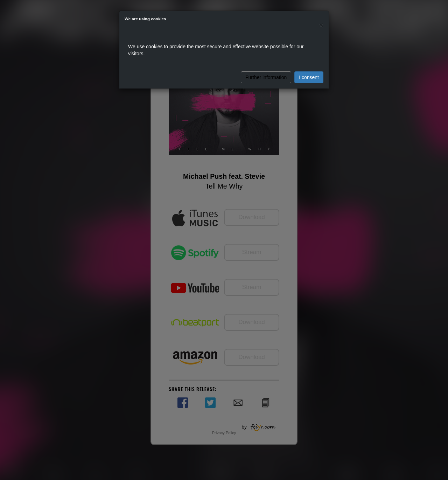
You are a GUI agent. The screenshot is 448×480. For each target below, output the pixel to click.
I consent (309, 77)
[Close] (321, 25)
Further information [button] (266, 77)
